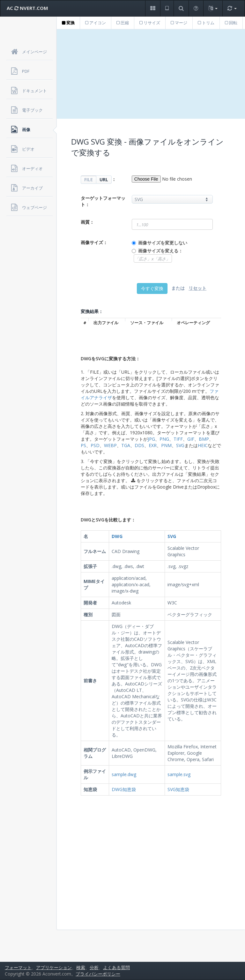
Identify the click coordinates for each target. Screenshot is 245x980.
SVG (180, 445)
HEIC (203, 445)
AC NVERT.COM (27, 8)
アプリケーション (54, 967)
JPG (151, 439)
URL (104, 180)
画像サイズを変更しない (163, 243)
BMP (204, 439)
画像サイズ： (94, 242)
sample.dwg (124, 774)
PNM (166, 445)
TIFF (178, 439)
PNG (164, 439)
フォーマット (18, 967)
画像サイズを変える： (160, 251)
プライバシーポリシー (98, 974)
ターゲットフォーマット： (103, 201)
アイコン (96, 23)
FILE (89, 180)
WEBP (110, 445)
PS (83, 445)
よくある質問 (116, 967)
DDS (139, 445)
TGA (126, 445)
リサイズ (150, 23)
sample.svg (179, 774)
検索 (81, 967)
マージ (179, 23)
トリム (206, 23)
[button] (153, 8)
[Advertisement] (151, 74)
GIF (191, 439)
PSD (95, 445)
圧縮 (123, 23)
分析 (94, 967)
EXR (153, 445)
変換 (68, 23)
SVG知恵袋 (178, 789)
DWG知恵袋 (124, 789)
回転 (231, 23)
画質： (87, 222)
